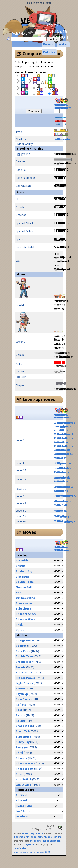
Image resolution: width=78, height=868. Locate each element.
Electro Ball (67, 503)
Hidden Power (25, 678)
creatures (57, 837)
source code (21, 852)
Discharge (68, 423)
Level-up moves (39, 399)
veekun (63, 44)
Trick (65, 430)
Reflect (21, 705)
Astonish (68, 434)
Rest (19, 710)
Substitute (69, 496)
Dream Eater (24, 662)
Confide (21, 646)
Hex (61, 511)
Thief (19, 753)
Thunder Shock (67, 448)
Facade (21, 667)
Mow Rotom (67, 104)
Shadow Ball (24, 726)
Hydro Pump (24, 806)
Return (21, 715)
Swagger (22, 747)
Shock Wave (66, 480)
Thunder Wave (67, 440)
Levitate (67, 139)
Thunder (22, 758)
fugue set (30, 844)
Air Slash (22, 795)
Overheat (22, 816)
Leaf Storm (24, 811)
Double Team (66, 470)
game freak (44, 837)
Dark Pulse (23, 651)
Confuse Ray (24, 571)
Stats (20, 192)
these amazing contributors (46, 841)
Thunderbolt (25, 769)
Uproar (66, 463)
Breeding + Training (30, 148)
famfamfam (21, 848)
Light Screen (24, 683)
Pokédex (51, 22)
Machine (22, 635)
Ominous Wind (68, 489)
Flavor (21, 274)
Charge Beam (25, 640)
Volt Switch (24, 779)
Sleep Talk (23, 731)
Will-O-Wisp (24, 785)
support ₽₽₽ (43, 852)
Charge (66, 426)
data (32, 852)
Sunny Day (23, 742)
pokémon (19, 837)
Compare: (34, 111)
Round (20, 721)
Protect (21, 688)
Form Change (25, 790)
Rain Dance (23, 699)
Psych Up (22, 694)
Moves (29, 532)
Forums (48, 44)
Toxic (19, 774)
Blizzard (21, 800)
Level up (22, 555)
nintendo (31, 837)
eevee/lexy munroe (33, 833)
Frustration (24, 672)
